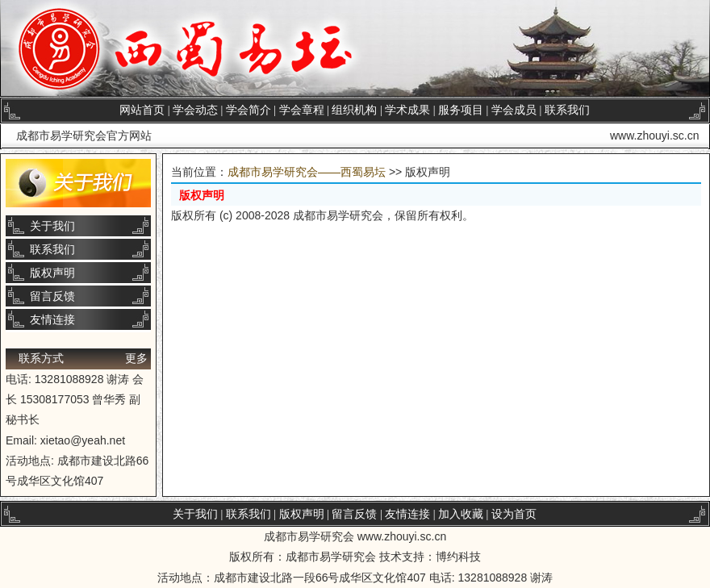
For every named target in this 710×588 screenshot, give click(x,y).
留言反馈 (52, 296)
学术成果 (407, 110)
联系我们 (567, 110)
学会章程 (302, 110)
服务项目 (461, 110)
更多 (136, 358)
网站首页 (142, 110)
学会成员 (514, 110)
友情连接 (52, 319)
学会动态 (195, 110)
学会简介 (248, 110)
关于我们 (52, 226)
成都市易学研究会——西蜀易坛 (307, 172)
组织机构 (354, 110)
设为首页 (514, 514)
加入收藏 (461, 514)
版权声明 (52, 273)
